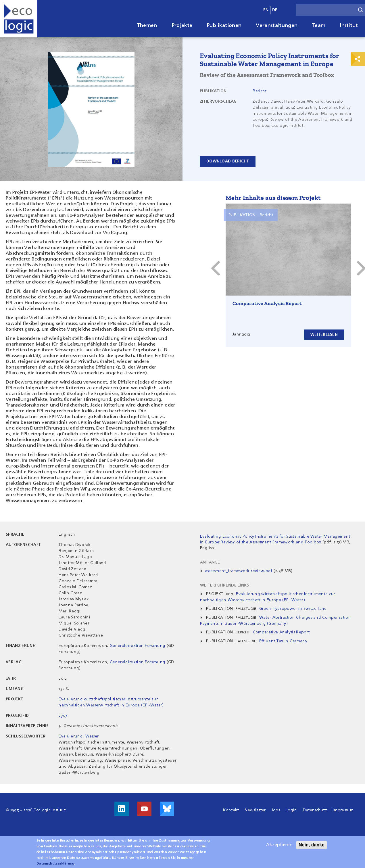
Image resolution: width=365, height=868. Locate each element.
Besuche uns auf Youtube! (144, 809)
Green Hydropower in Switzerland (293, 609)
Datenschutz (315, 810)
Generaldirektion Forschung (138, 646)
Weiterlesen (324, 335)
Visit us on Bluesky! (167, 809)
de (275, 10)
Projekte (182, 26)
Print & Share (358, 59)
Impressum (343, 810)
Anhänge (210, 562)
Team (319, 26)
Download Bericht (228, 161)
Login (291, 810)
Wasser (92, 736)
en (266, 10)
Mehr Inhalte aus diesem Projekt (273, 198)
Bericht (260, 91)
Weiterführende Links (224, 585)
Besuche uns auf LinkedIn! (122, 809)
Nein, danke (312, 845)
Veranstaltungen (277, 26)
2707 (63, 716)
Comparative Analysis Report (267, 303)
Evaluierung (71, 736)
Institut (349, 26)
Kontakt (231, 810)
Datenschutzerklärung (55, 864)
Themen (147, 26)
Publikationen (224, 26)
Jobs (276, 810)
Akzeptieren (279, 845)
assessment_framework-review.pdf (239, 571)
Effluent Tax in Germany (283, 641)
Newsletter (255, 810)
